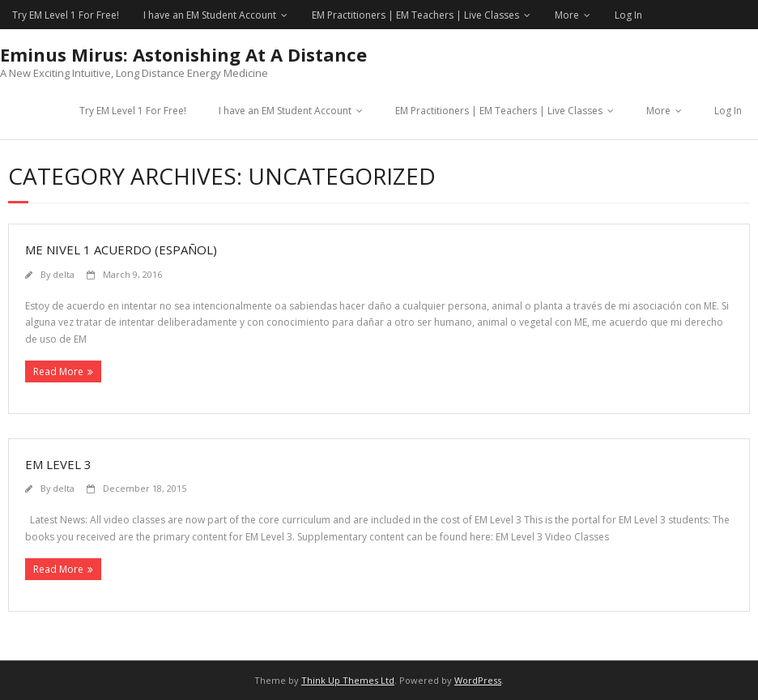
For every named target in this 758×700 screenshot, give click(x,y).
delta (64, 274)
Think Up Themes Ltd (348, 680)
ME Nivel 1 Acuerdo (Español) (121, 250)
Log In (628, 15)
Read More (58, 371)
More (567, 15)
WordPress (478, 680)
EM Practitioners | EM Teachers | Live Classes (415, 15)
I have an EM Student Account (210, 15)
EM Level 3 (58, 464)
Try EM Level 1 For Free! (66, 15)
